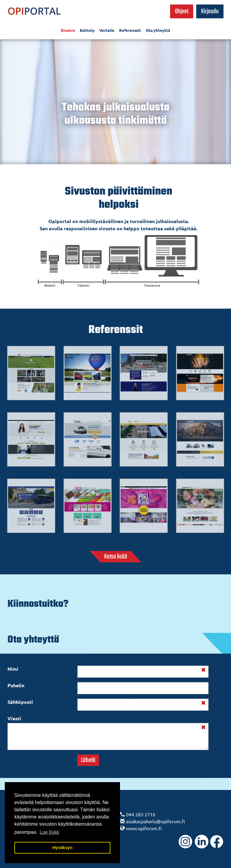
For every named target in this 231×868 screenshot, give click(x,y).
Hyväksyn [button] (62, 848)
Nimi (13, 669)
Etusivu (68, 30)
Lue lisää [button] (49, 832)
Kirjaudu (210, 11)
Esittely (87, 30)
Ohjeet (182, 11)
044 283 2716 (141, 814)
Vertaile (107, 30)
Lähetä (88, 760)
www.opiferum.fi (144, 828)
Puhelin (16, 685)
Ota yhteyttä (158, 30)
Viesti (14, 718)
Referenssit (130, 30)
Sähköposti (20, 702)
